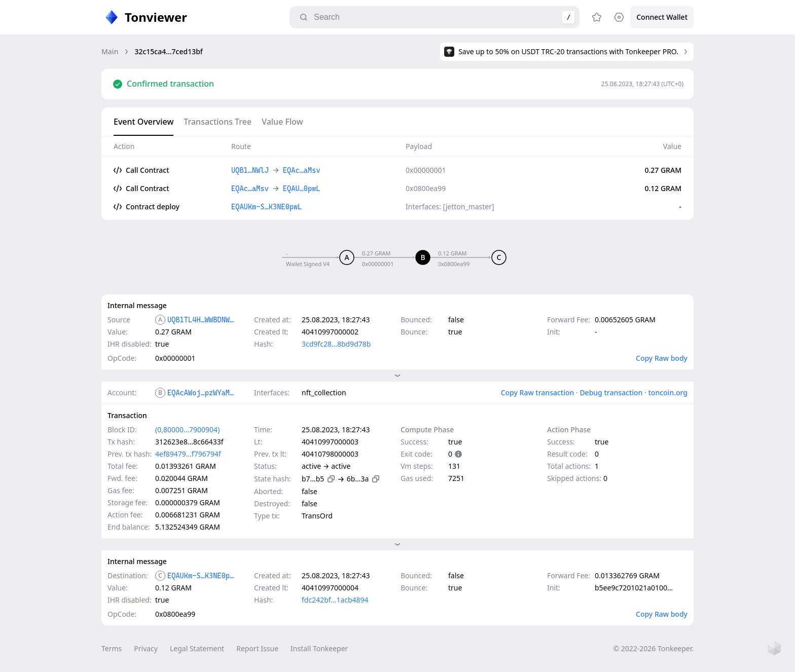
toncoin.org (668, 393)
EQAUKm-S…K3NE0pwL (202, 576)
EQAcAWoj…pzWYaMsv (202, 393)
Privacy (146, 648)
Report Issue (257, 648)
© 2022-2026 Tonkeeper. (653, 648)
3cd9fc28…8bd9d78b (336, 344)
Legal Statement (197, 648)
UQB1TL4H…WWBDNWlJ (202, 320)
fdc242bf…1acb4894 (335, 600)
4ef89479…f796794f (188, 454)
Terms (112, 648)
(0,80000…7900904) (187, 430)
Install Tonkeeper (319, 648)
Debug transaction (611, 393)
